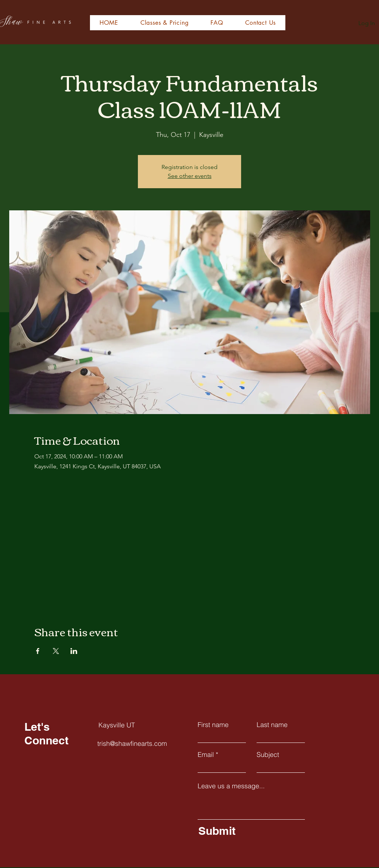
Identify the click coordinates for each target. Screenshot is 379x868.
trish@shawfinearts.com (132, 743)
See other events (190, 176)
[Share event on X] (56, 651)
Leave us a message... (231, 786)
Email (206, 755)
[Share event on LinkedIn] (74, 651)
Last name (272, 725)
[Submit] (250, 831)
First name (213, 725)
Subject (268, 755)
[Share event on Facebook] (38, 651)
